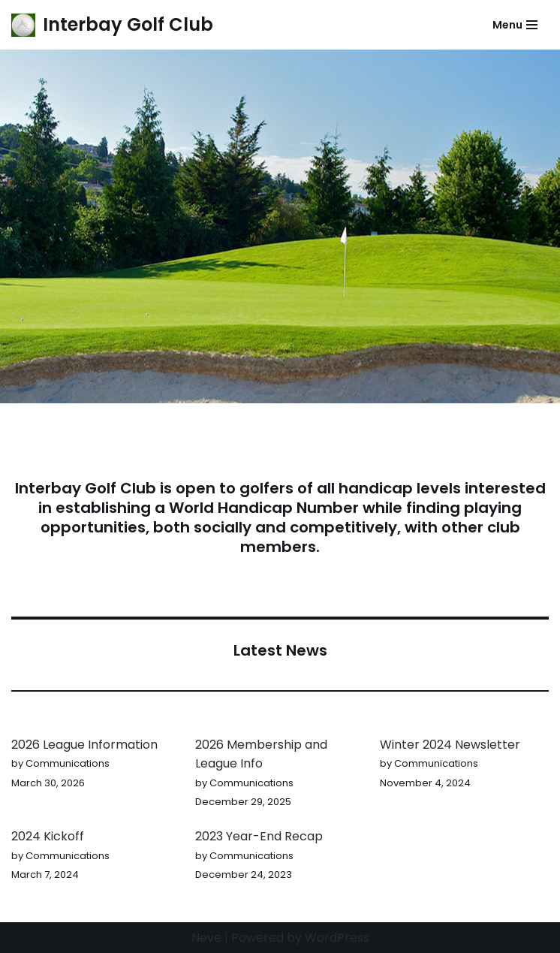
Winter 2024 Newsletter (450, 745)
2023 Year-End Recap (259, 836)
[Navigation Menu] (515, 25)
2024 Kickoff (48, 836)
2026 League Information (84, 745)
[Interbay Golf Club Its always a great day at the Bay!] (112, 25)
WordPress (337, 938)
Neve (206, 938)
